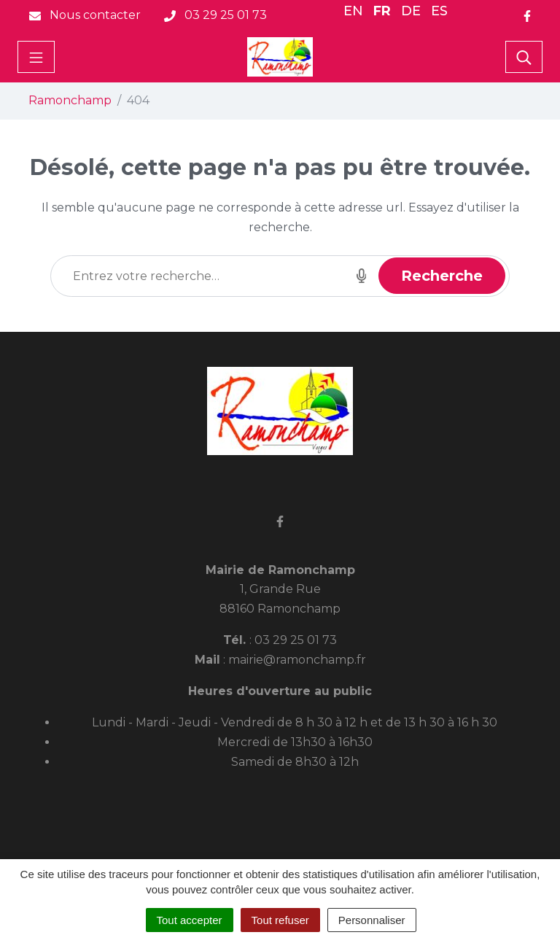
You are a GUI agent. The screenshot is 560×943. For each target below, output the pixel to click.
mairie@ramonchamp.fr (297, 660)
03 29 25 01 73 (296, 640)
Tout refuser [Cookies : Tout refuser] (280, 920)
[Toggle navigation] (36, 57)
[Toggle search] (524, 57)
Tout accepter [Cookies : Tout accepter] (190, 920)
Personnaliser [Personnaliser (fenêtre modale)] (372, 920)
